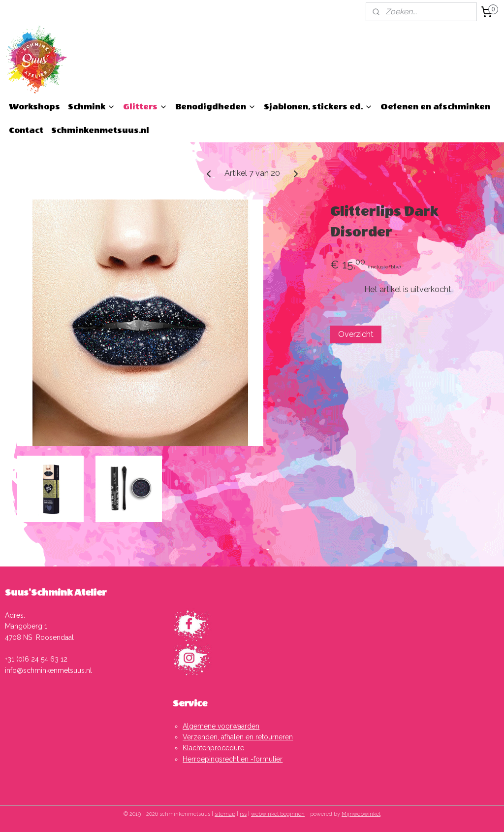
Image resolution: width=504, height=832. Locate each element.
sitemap (225, 814)
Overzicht (356, 334)
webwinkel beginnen (278, 814)
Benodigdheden (216, 107)
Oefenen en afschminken (435, 107)
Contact (26, 130)
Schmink (92, 107)
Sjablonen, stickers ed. (318, 107)
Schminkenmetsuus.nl (100, 130)
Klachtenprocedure (213, 748)
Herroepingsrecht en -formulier (233, 759)
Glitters (145, 107)
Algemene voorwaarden (221, 726)
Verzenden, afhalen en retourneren (238, 737)
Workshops (34, 107)
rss (243, 814)
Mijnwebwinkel (361, 814)
